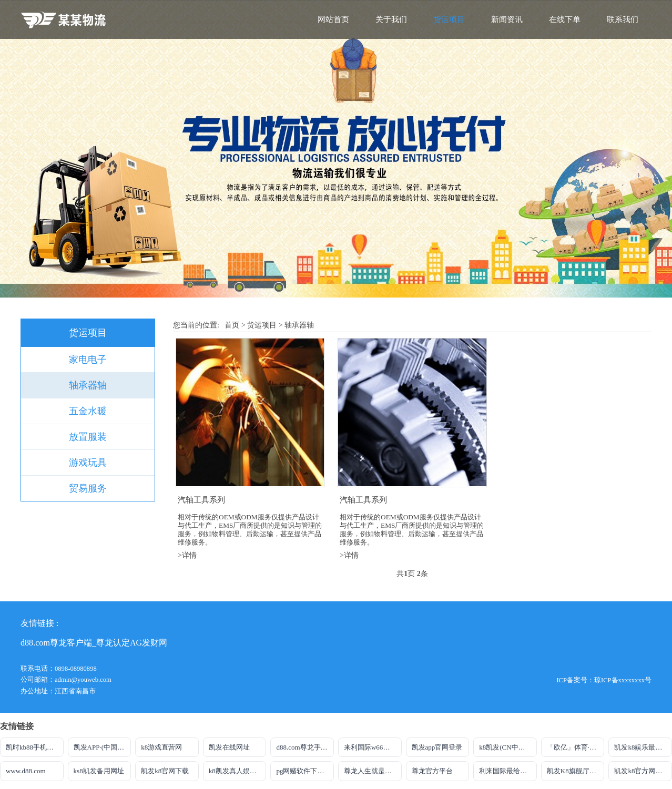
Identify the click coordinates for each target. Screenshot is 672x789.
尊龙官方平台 (432, 771)
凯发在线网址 (229, 747)
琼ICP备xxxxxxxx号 (623, 680)
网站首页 (333, 19)
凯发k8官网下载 (165, 771)
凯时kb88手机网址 (33, 747)
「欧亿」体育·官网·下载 (576, 747)
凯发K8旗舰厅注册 (575, 771)
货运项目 (449, 19)
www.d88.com (26, 771)
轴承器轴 (88, 385)
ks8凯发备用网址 (99, 771)
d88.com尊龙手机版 (305, 747)
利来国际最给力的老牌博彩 (508, 771)
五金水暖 (88, 411)
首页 (232, 325)
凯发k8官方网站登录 (643, 771)
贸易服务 (88, 488)
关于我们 (391, 19)
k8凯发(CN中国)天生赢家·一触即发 (508, 747)
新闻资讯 (507, 19)
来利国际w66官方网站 (373, 747)
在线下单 (565, 19)
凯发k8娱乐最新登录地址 (643, 747)
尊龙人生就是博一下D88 (373, 771)
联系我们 (623, 19)
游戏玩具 (88, 463)
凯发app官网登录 (437, 747)
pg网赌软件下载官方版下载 (305, 771)
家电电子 (88, 360)
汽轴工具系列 (201, 500)
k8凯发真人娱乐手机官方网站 (238, 771)
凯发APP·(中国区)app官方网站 (103, 747)
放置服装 (88, 437)
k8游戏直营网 (161, 747)
